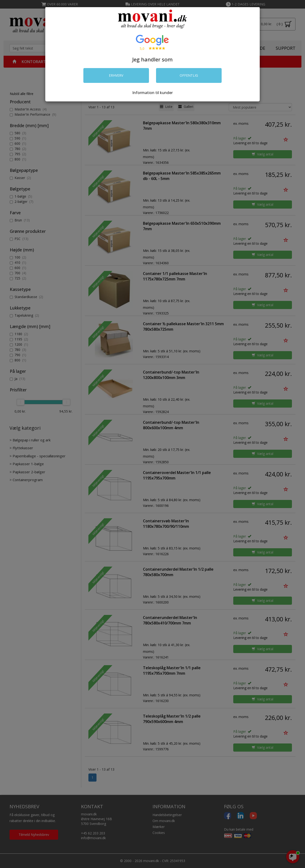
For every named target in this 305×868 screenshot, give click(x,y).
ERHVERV (116, 75)
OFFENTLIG (189, 75)
